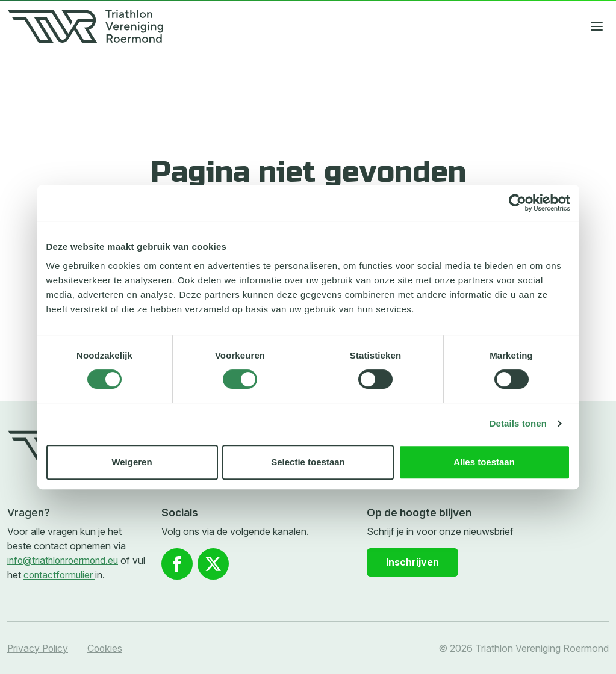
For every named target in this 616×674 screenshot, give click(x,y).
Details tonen (518, 423)
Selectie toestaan (308, 462)
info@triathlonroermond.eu (65, 560)
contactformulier (76, 575)
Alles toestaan (484, 462)
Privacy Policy (39, 648)
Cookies (107, 648)
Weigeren (132, 462)
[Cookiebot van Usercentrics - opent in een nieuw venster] (518, 203)
